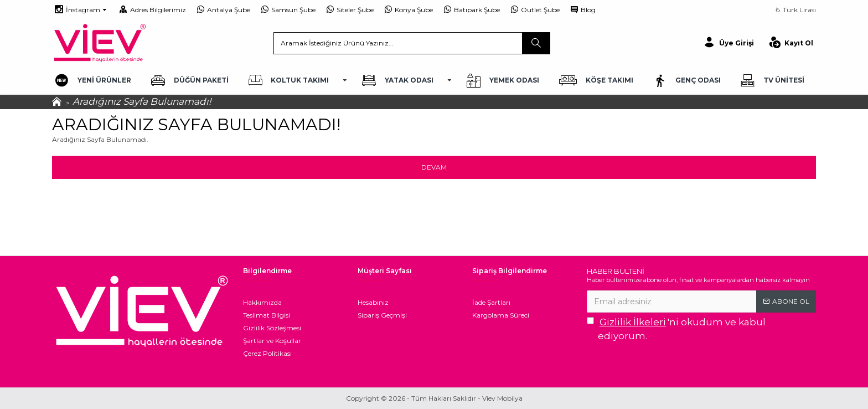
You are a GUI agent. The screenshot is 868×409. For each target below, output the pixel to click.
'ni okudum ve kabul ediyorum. (676, 329)
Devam (434, 167)
